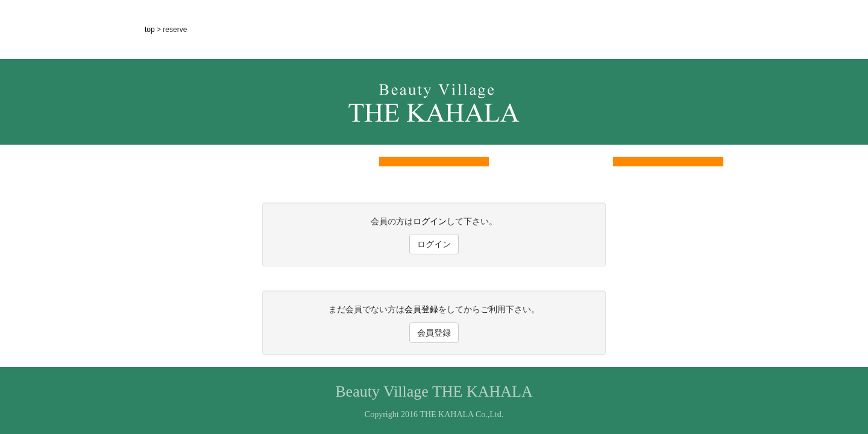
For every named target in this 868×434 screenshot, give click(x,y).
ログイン (430, 221)
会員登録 (421, 309)
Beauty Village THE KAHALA (434, 392)
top (151, 30)
